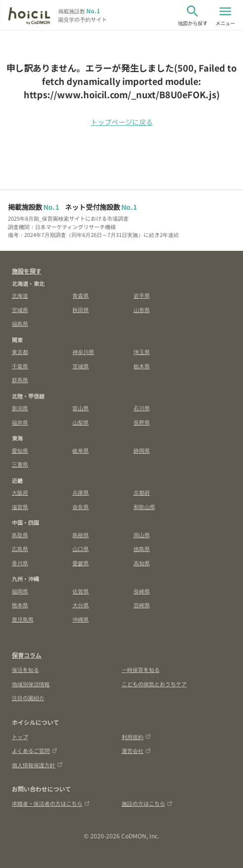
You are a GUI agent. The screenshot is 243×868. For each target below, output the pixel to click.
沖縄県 (81, 619)
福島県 (20, 323)
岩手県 (142, 295)
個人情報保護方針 (37, 765)
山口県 (81, 549)
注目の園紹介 (28, 698)
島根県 (81, 535)
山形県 (142, 310)
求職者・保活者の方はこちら (51, 803)
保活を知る (25, 670)
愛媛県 (81, 563)
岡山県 (142, 535)
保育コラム (27, 655)
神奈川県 (83, 352)
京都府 (142, 492)
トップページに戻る (122, 122)
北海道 (20, 295)
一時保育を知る (141, 670)
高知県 (142, 563)
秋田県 (81, 310)
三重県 (20, 464)
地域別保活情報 (31, 684)
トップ (20, 737)
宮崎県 (142, 605)
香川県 (20, 563)
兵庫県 (81, 492)
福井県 (20, 422)
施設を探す (27, 271)
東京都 (20, 352)
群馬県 (20, 380)
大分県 (81, 605)
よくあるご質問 (35, 750)
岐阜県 (81, 450)
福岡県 (20, 591)
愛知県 (20, 450)
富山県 (81, 408)
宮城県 (20, 310)
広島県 (20, 549)
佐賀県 (81, 591)
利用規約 (136, 737)
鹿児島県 (23, 619)
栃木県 (142, 366)
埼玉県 (142, 352)
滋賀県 (20, 507)
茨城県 (81, 366)
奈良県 (81, 507)
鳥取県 (20, 535)
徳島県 (142, 549)
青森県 (81, 295)
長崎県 (142, 591)
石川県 (142, 408)
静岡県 (142, 450)
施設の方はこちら (147, 803)
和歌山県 (144, 507)
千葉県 (20, 366)
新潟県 (20, 408)
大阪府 (20, 492)
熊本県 (20, 605)
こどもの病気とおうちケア (154, 684)
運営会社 (136, 750)
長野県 (142, 422)
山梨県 (81, 422)
